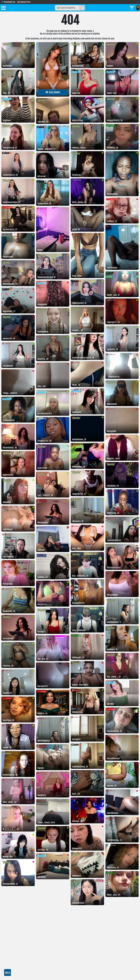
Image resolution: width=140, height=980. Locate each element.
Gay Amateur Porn (24, 2)
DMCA (8, 973)
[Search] (82, 8)
